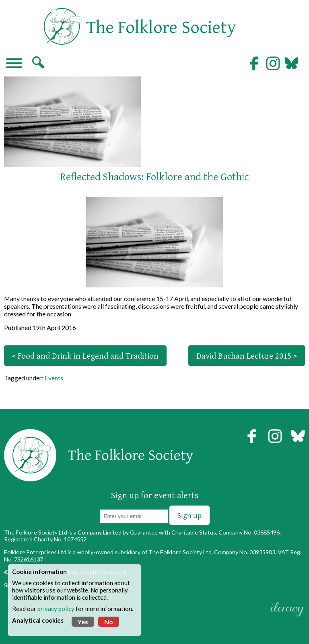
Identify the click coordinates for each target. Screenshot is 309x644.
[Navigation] (14, 64)
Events (54, 378)
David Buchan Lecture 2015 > (247, 356)
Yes (83, 622)
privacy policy (56, 609)
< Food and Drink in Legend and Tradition (85, 356)
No (109, 622)
